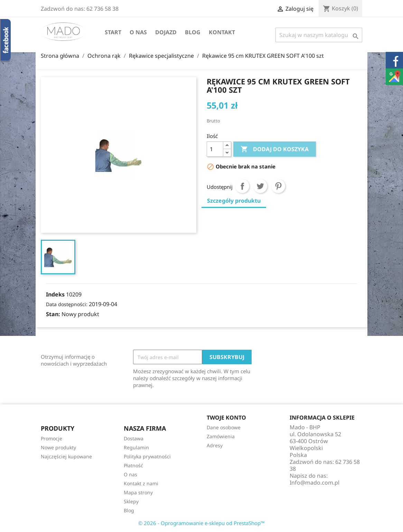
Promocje (51, 438)
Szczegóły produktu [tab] (234, 201)
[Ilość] (215, 149)
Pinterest (278, 186)
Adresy (215, 445)
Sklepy (131, 501)
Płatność (133, 465)
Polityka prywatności (147, 456)
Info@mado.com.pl (315, 483)
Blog (193, 32)
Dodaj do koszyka (275, 149)
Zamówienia (221, 436)
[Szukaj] (319, 35)
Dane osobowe (224, 427)
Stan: (53, 314)
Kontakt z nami (141, 483)
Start (113, 32)
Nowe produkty (58, 447)
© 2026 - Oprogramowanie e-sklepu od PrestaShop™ (201, 523)
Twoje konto (226, 418)
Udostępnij (242, 186)
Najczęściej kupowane (66, 456)
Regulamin (136, 447)
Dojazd (166, 32)
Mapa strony (138, 492)
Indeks (55, 294)
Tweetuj (260, 186)
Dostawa (134, 438)
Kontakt (222, 32)
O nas (138, 32)
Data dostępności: (67, 304)
